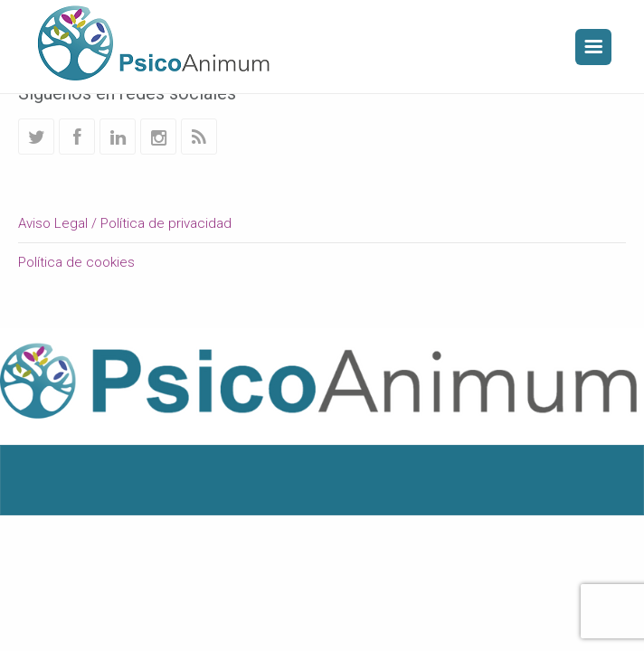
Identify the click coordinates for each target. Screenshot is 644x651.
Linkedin (118, 137)
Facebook (77, 137)
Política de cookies (76, 262)
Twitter (36, 137)
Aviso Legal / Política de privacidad (125, 223)
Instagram (158, 137)
